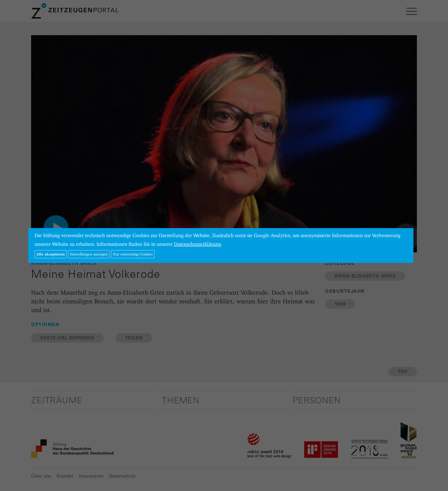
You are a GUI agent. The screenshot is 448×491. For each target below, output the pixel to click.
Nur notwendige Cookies (133, 254)
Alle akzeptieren (51, 254)
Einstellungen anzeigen (89, 254)
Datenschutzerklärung (197, 244)
